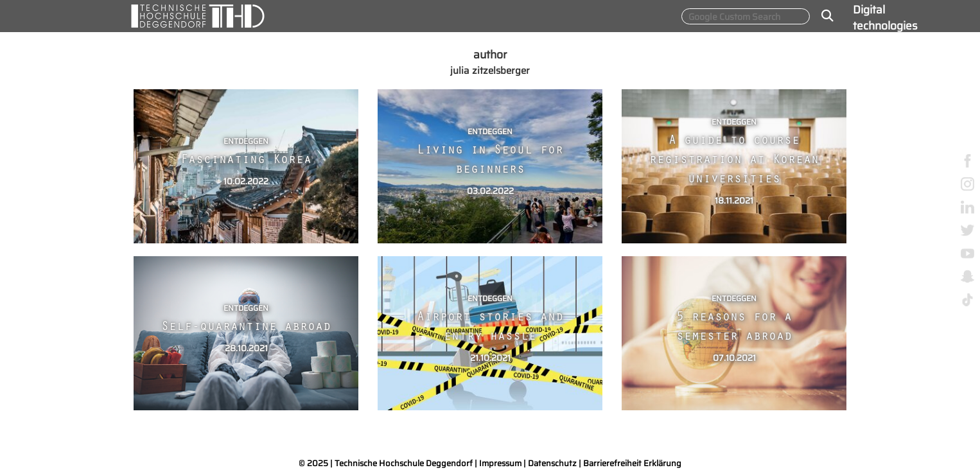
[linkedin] (967, 206)
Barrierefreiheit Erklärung (632, 463)
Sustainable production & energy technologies (885, 78)
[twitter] (967, 230)
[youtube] (967, 253)
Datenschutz (552, 463)
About (868, 175)
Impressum (500, 463)
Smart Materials (877, 139)
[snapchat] (967, 276)
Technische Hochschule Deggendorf (404, 463)
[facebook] (967, 160)
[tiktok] (967, 299)
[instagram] (967, 183)
